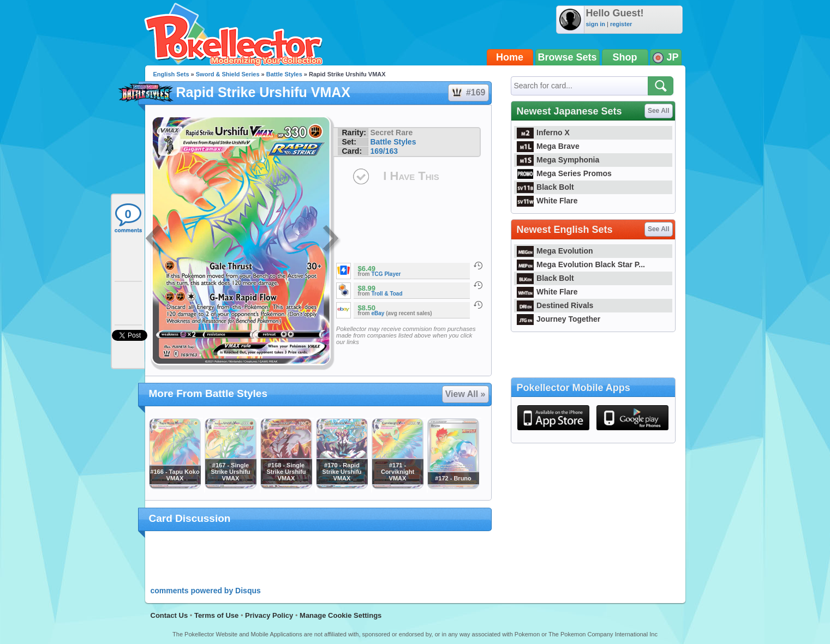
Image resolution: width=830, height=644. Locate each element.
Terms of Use (216, 615)
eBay (378, 313)
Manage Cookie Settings (341, 615)
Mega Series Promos (564, 173)
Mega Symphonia (558, 160)
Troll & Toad (387, 294)
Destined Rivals (555, 305)
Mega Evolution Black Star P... (581, 264)
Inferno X (543, 133)
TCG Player (386, 274)
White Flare (547, 201)
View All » (465, 394)
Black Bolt (545, 187)
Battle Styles (284, 74)
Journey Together (559, 319)
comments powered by (206, 591)
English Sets (171, 74)
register (621, 24)
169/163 (384, 151)
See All (659, 111)
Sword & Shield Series (228, 74)
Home (510, 57)
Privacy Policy (269, 615)
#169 (468, 93)
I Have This (411, 176)
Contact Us (169, 615)
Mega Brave (548, 146)
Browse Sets (568, 57)
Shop (625, 57)
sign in (596, 24)
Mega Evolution (555, 251)
